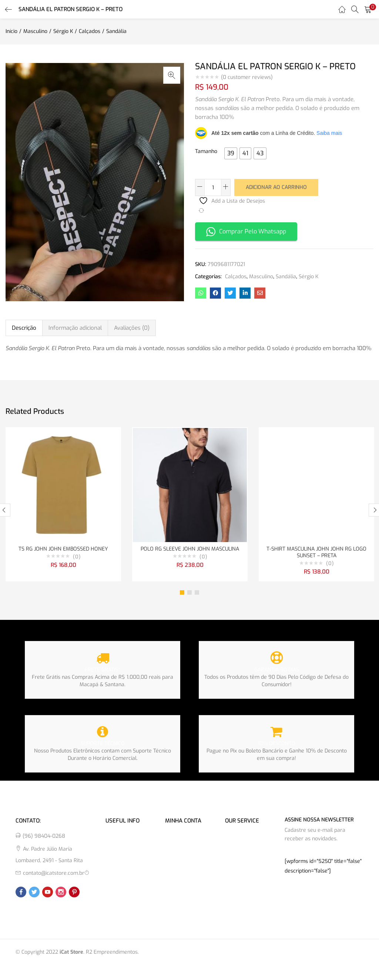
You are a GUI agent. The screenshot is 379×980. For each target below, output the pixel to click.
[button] (368, 9)
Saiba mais (329, 133)
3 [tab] (197, 594)
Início (11, 31)
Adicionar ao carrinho (276, 187)
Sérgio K (63, 31)
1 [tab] (182, 594)
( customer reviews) (247, 77)
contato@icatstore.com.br (54, 875)
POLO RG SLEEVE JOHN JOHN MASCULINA (190, 549)
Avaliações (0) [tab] (132, 328)
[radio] (231, 153)
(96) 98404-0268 (44, 838)
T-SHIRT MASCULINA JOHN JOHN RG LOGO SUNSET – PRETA (316, 553)
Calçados (90, 31)
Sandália (116, 31)
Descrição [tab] (24, 328)
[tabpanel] (63, 505)
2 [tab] (189, 594)
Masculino (35, 31)
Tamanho (206, 151)
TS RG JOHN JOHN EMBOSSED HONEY (63, 549)
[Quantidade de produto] (213, 187)
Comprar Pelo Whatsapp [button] (246, 231)
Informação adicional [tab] (75, 328)
